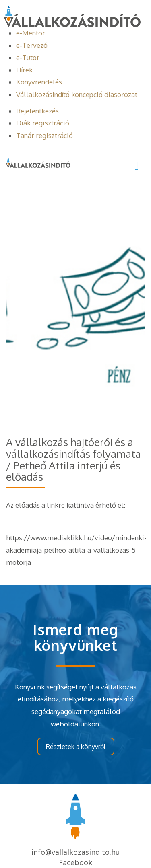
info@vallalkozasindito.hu (76, 852)
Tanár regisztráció (44, 135)
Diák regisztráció (43, 123)
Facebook (75, 862)
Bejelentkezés (37, 111)
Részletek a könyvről (76, 747)
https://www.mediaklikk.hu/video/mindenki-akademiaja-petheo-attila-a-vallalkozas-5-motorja (76, 550)
